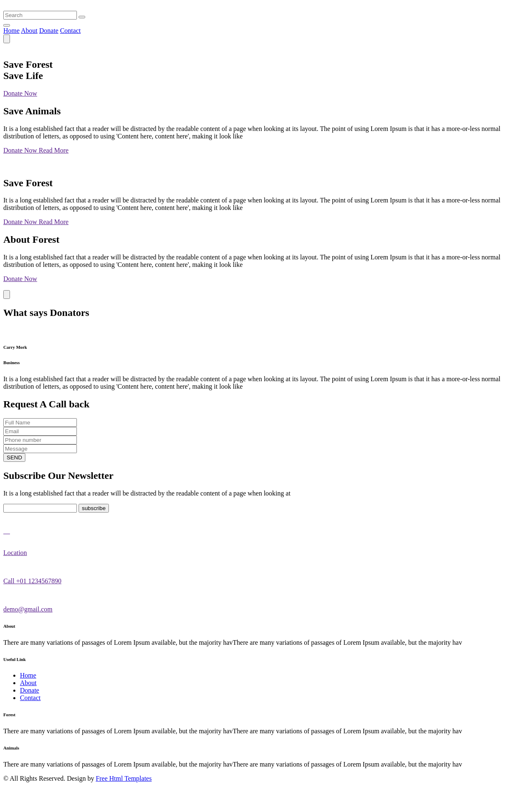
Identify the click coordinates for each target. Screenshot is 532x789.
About (29, 31)
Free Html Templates (124, 778)
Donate (49, 31)
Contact (70, 31)
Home (11, 31)
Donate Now (20, 93)
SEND (14, 457)
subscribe (94, 508)
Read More (54, 150)
